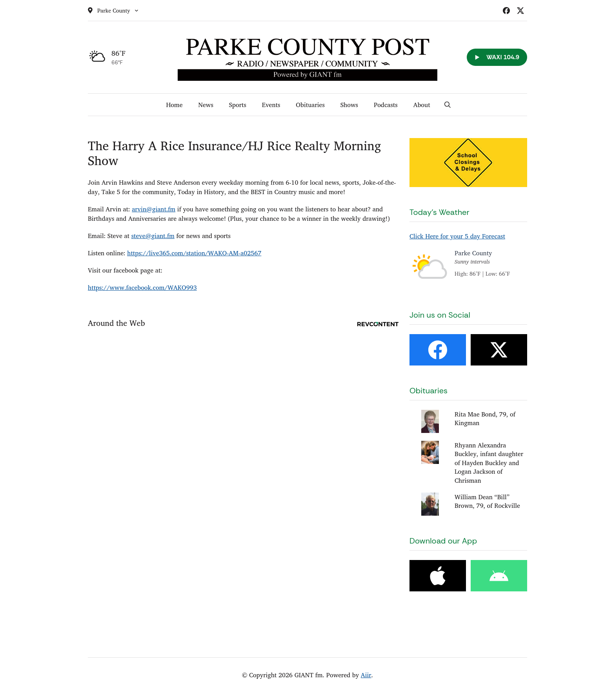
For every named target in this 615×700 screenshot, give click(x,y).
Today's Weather (439, 212)
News (206, 105)
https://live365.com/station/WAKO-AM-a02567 (194, 253)
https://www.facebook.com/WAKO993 (142, 287)
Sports (238, 105)
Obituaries (310, 105)
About (422, 105)
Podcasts (386, 105)
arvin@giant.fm (154, 209)
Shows (349, 105)
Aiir (366, 675)
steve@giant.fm (153, 236)
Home (174, 105)
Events (271, 105)
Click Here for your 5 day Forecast (457, 236)
